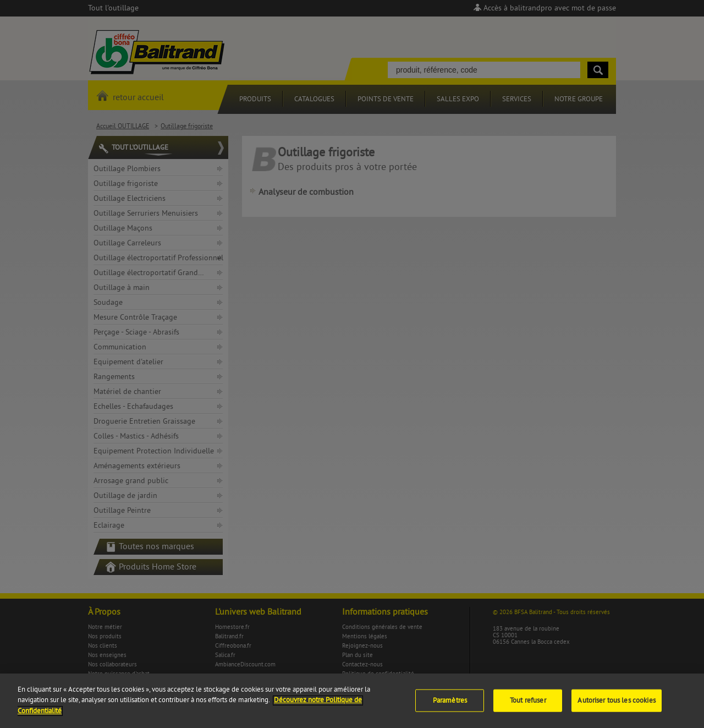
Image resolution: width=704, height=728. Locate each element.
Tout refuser (528, 705)
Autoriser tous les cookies (616, 705)
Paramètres (450, 705)
